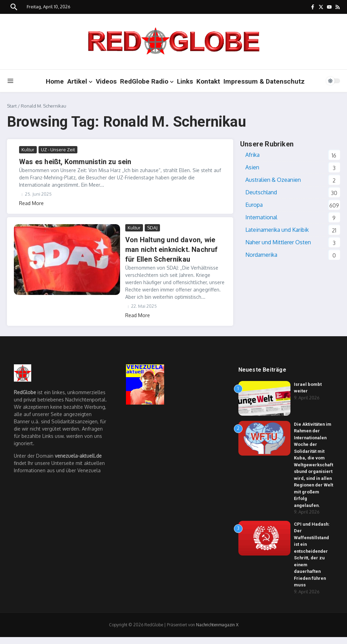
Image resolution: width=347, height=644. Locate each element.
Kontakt (208, 81)
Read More (31, 203)
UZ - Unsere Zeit (58, 150)
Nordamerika (261, 255)
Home (55, 81)
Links (185, 81)
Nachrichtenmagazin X (217, 632)
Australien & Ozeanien (273, 180)
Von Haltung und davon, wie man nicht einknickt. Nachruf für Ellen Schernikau (172, 249)
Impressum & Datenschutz (264, 81)
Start (12, 106)
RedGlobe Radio (147, 81)
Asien (252, 167)
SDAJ (152, 228)
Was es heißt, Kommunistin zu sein (75, 162)
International (261, 217)
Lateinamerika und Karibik (277, 230)
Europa (254, 205)
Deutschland (261, 192)
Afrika (252, 155)
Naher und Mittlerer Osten (278, 242)
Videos (106, 81)
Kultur (28, 150)
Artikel (80, 81)
